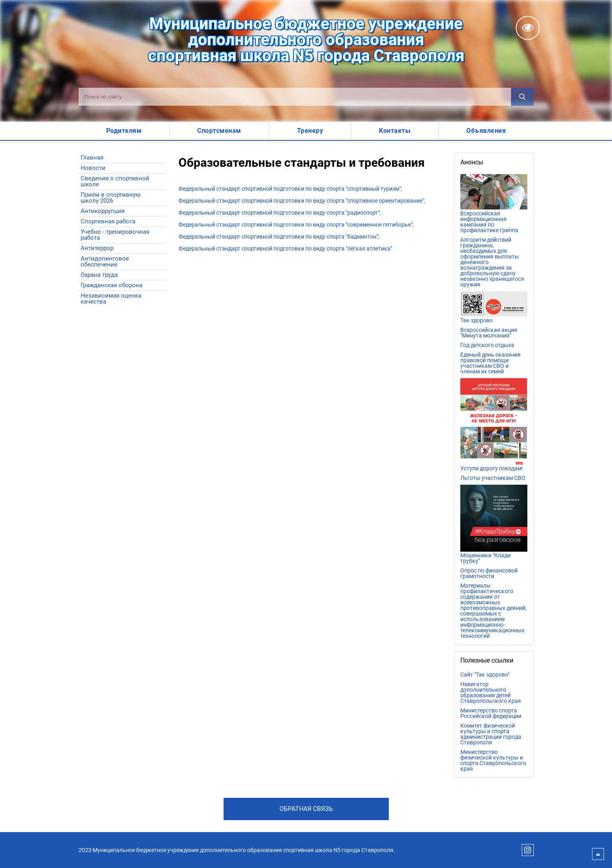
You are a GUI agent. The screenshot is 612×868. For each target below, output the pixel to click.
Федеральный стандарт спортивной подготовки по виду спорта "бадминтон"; (279, 237)
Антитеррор (97, 248)
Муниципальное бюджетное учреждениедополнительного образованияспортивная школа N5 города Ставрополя (306, 40)
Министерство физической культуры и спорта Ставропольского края (493, 760)
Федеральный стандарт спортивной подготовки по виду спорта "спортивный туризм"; (290, 189)
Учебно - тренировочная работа (115, 235)
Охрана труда (99, 275)
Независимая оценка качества (111, 299)
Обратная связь (306, 809)
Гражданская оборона (112, 285)
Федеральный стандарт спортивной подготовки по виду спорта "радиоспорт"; (280, 213)
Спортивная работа (108, 221)
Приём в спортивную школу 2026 (111, 198)
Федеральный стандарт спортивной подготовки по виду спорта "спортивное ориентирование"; (302, 201)
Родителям (124, 131)
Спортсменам (219, 131)
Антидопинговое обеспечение (105, 261)
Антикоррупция (103, 211)
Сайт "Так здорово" (485, 675)
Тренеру (310, 131)
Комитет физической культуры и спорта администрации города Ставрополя (491, 734)
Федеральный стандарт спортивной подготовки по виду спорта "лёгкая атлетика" (285, 249)
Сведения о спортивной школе (115, 181)
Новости (93, 168)
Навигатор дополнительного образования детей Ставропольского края (491, 692)
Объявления (486, 131)
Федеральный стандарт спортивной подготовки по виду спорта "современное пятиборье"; (296, 225)
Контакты (395, 131)
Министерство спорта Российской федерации (491, 713)
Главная (92, 158)
